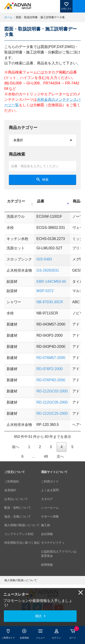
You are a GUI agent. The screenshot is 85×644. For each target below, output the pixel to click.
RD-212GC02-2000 (52, 391)
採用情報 (47, 565)
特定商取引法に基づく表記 (22, 543)
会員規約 (10, 490)
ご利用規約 (12, 481)
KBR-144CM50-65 (51, 282)
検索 (45, 179)
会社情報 (47, 534)
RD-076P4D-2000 (51, 380)
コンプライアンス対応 (19, 534)
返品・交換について (18, 516)
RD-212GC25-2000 (52, 413)
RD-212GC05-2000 (52, 402)
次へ (60, 456)
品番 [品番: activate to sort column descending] (41, 201)
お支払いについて (16, 499)
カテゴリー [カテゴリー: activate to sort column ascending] (16, 201)
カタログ (47, 499)
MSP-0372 (45, 291)
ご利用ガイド (50, 481)
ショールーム (50, 508)
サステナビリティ (53, 543)
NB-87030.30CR (50, 302)
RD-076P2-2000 (50, 369)
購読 (39, 616)
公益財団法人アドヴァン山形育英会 (59, 554)
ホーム (8, 17)
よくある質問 (50, 490)
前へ (16, 447)
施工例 (45, 525)
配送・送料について (18, 508)
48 (46, 456)
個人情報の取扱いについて (22, 525)
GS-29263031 (48, 270)
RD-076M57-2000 (51, 358)
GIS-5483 (44, 259)
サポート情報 (50, 516)
